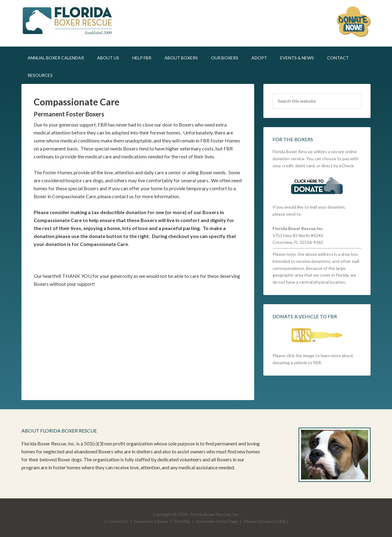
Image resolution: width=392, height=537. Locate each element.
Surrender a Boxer (151, 521)
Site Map (182, 521)
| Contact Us (116, 521)
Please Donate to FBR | (266, 521)
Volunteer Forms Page (217, 521)
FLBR (73, 21)
